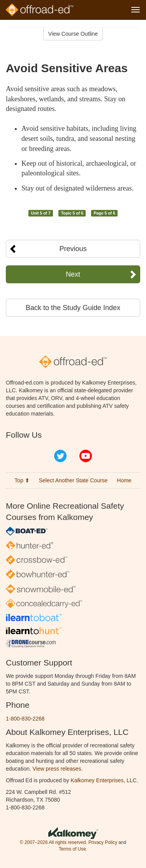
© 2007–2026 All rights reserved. (54, 842)
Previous (73, 249)
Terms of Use (72, 849)
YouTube (86, 456)
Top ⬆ (22, 480)
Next (73, 274)
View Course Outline (73, 34)
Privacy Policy (103, 842)
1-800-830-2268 (25, 719)
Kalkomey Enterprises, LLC (104, 780)
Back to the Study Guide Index (73, 308)
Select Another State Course (73, 480)
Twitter (60, 456)
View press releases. (58, 769)
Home (124, 480)
